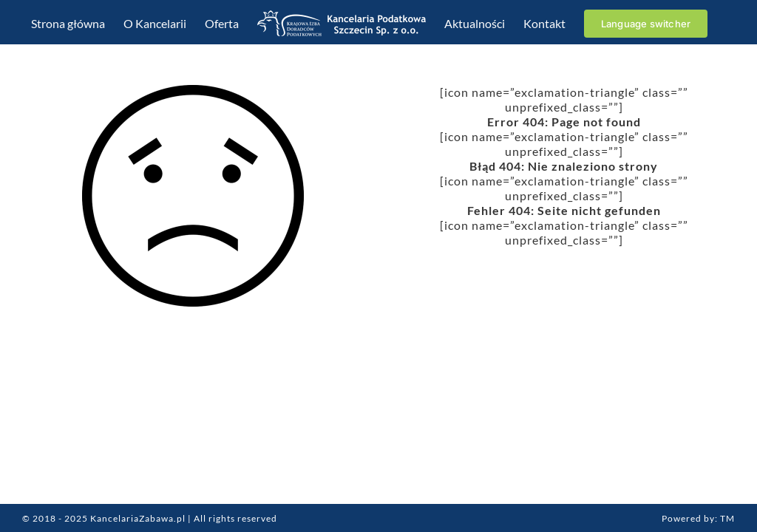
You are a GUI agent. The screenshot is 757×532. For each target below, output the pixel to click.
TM (727, 518)
